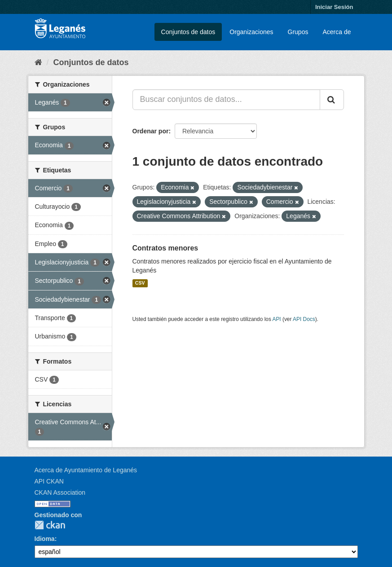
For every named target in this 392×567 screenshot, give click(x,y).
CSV (140, 283)
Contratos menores (165, 248)
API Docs (304, 319)
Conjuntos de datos (188, 32)
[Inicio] (38, 62)
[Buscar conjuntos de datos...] (226, 100)
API (276, 319)
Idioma (45, 539)
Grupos (298, 32)
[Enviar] (332, 100)
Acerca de (337, 32)
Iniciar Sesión (334, 7)
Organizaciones (251, 32)
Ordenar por (151, 131)
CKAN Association (60, 492)
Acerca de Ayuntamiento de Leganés (86, 470)
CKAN (50, 525)
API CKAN (49, 481)
